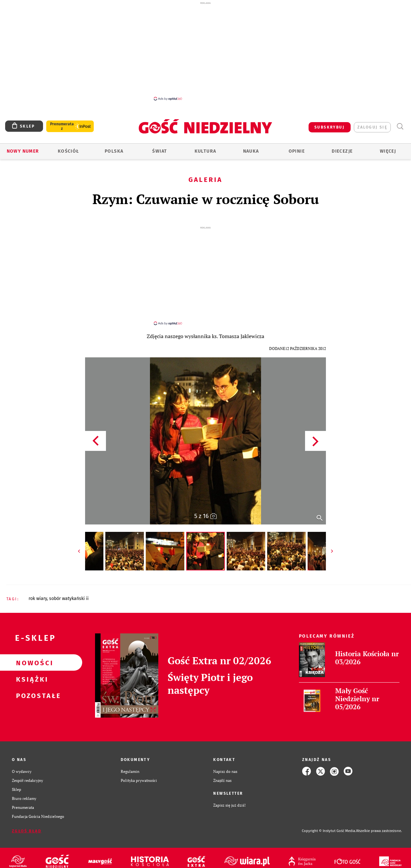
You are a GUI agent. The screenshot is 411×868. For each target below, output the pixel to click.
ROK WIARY (38, 593)
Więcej (388, 151)
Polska (114, 151)
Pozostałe (31, 690)
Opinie (297, 151)
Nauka (251, 151)
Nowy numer (23, 151)
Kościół (69, 151)
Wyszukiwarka (400, 126)
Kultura (205, 151)
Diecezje (342, 151)
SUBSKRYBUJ (329, 127)
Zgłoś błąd (27, 825)
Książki (31, 673)
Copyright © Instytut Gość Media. (329, 825)
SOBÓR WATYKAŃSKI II (69, 593)
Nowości (31, 657)
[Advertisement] (205, 51)
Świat (160, 151)
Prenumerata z (62, 126)
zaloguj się (372, 127)
